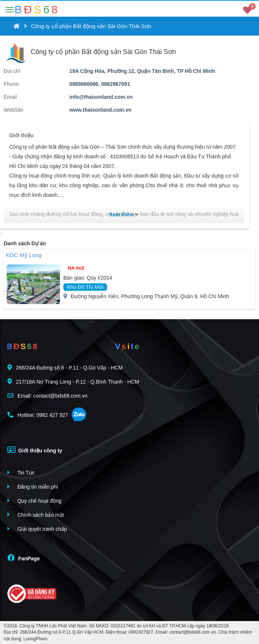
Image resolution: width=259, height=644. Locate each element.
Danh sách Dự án (25, 243)
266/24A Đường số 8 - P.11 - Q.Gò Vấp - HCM (65, 367)
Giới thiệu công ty (35, 450)
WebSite (14, 110)
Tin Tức (21, 473)
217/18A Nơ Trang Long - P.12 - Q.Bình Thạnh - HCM (73, 382)
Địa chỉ (12, 71)
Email (10, 97)
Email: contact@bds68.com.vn (47, 396)
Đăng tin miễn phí (33, 487)
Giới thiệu (21, 135)
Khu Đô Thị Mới (85, 287)
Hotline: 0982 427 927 (38, 415)
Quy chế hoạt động (34, 501)
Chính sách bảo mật (36, 515)
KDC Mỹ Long (24, 255)
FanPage (24, 558)
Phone (11, 84)
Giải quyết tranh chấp (37, 529)
